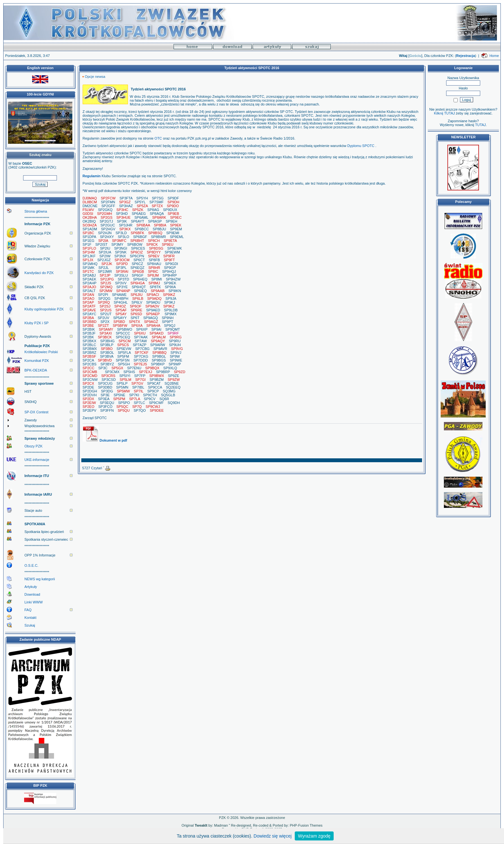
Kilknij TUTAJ (444, 113)
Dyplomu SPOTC (361, 146)
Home (494, 56)
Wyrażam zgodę (314, 836)
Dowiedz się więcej (273, 836)
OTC (158, 138)
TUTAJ (480, 125)
